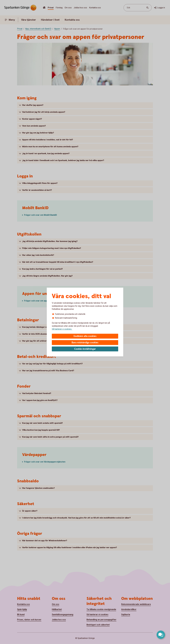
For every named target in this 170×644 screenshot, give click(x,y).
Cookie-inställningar (85, 349)
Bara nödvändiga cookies (85, 343)
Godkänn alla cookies (85, 336)
